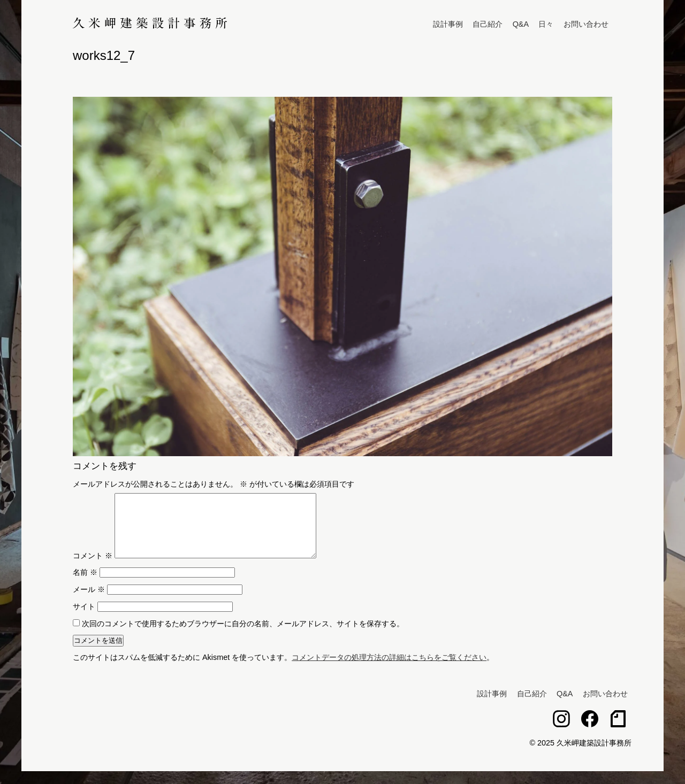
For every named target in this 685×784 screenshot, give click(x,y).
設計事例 (448, 24)
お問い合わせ (586, 24)
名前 (85, 585)
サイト (84, 619)
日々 (546, 24)
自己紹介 (488, 24)
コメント (93, 568)
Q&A (521, 24)
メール (89, 602)
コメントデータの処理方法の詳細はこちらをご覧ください (389, 670)
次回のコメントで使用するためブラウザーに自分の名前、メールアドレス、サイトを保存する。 (243, 636)
